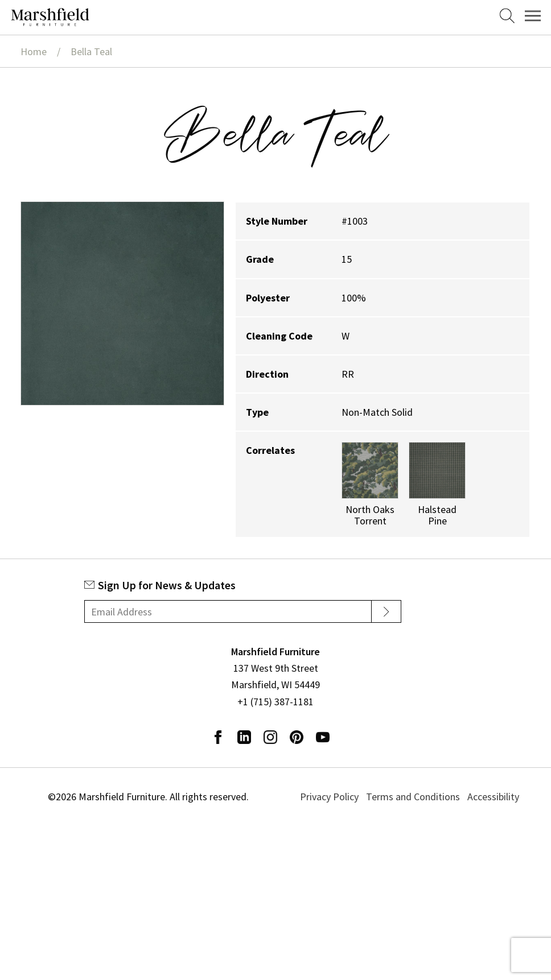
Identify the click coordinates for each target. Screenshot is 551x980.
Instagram (270, 737)
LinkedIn (244, 737)
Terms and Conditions (413, 797)
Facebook (218, 737)
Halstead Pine (437, 515)
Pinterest (297, 737)
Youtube (323, 737)
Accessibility (493, 797)
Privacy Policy (329, 797)
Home (34, 51)
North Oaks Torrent (370, 515)
